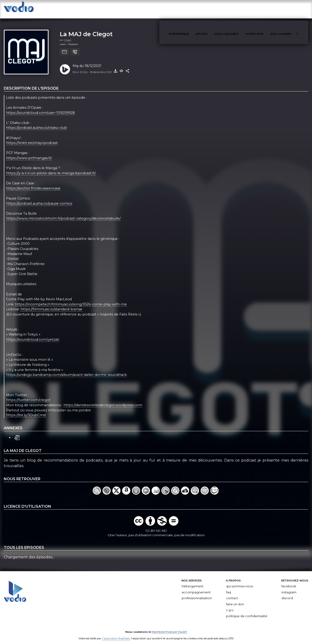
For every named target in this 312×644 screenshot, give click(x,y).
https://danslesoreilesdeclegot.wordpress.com (103, 400)
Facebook (289, 582)
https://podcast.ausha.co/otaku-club (37, 123)
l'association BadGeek (116, 634)
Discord (287, 593)
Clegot (68, 35)
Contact (232, 593)
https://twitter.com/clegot (28, 395)
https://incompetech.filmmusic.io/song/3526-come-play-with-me (71, 300)
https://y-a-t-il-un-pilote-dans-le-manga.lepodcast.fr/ (51, 168)
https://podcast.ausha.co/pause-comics (39, 199)
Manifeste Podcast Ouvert (169, 627)
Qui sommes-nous (239, 582)
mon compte (288, 9)
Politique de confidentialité (247, 611)
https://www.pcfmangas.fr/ (29, 153)
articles (212, 9)
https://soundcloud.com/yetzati (33, 335)
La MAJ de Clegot (86, 29)
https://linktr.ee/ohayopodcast (32, 138)
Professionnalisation (197, 593)
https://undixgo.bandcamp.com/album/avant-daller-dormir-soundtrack (66, 370)
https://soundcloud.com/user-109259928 (41, 108)
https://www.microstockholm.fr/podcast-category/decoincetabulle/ (63, 214)
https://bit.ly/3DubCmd (26, 410)
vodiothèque (190, 9)
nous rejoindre (236, 9)
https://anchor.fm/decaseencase (33, 184)
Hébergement (193, 582)
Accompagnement (196, 588)
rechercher (263, 9)
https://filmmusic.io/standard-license (51, 305)
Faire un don (235, 600)
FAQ (229, 588)
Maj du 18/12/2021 (87, 61)
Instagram (289, 588)
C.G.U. (230, 606)
